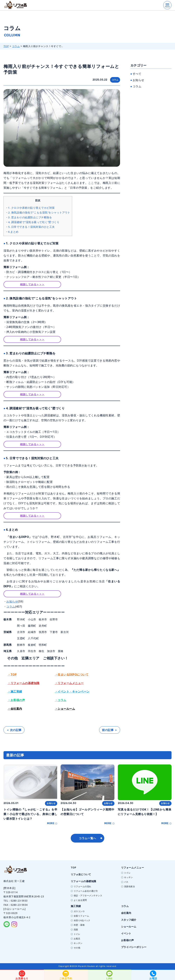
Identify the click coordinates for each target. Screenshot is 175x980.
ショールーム (129, 927)
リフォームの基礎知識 (83, 881)
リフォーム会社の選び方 (86, 891)
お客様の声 (127, 940)
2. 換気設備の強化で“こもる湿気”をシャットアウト (39, 212)
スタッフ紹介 (129, 920)
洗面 (76, 930)
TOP (6, 46)
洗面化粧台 (130, 886)
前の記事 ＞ (110, 730)
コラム (16, 46)
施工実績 (76, 906)
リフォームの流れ (82, 886)
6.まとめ (13, 232)
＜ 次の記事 (14, 730)
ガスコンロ (79, 911)
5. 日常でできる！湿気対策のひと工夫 (31, 227)
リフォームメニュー (133, 868)
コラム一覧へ (87, 838)
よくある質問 (80, 900)
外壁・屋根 (79, 925)
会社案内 (126, 913)
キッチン (128, 877)
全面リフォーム (81, 916)
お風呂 (77, 939)
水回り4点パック (82, 920)
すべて (137, 74)
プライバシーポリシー (134, 947)
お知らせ (12, 601)
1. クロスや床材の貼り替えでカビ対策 (31, 208)
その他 (77, 948)
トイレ (127, 873)
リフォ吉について (81, 874)
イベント (126, 933)
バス (126, 882)
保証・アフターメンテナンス (88, 896)
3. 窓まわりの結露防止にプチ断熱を (30, 217)
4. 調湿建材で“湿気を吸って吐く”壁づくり (34, 222)
